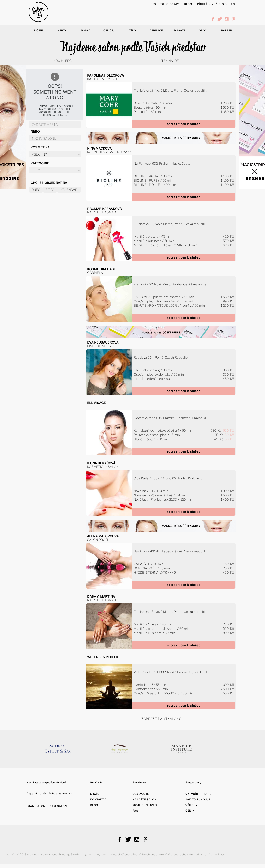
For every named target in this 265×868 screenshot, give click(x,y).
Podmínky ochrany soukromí (150, 854)
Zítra (50, 190)
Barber (227, 31)
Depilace (156, 31)
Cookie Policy (217, 854)
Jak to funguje (198, 799)
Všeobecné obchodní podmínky (187, 854)
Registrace (227, 4)
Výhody (192, 805)
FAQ (135, 811)
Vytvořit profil (198, 794)
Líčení (39, 31)
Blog (94, 805)
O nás (95, 794)
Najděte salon (145, 799)
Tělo (132, 31)
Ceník (190, 811)
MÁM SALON (37, 806)
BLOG (188, 4)
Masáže (180, 31)
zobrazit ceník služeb (184, 124)
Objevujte (141, 794)
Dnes (36, 190)
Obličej (109, 31)
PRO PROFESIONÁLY (164, 4)
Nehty (62, 31)
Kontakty (98, 799)
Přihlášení (206, 4)
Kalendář (69, 190)
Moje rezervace (145, 805)
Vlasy (86, 31)
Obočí (203, 31)
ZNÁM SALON (57, 806)
